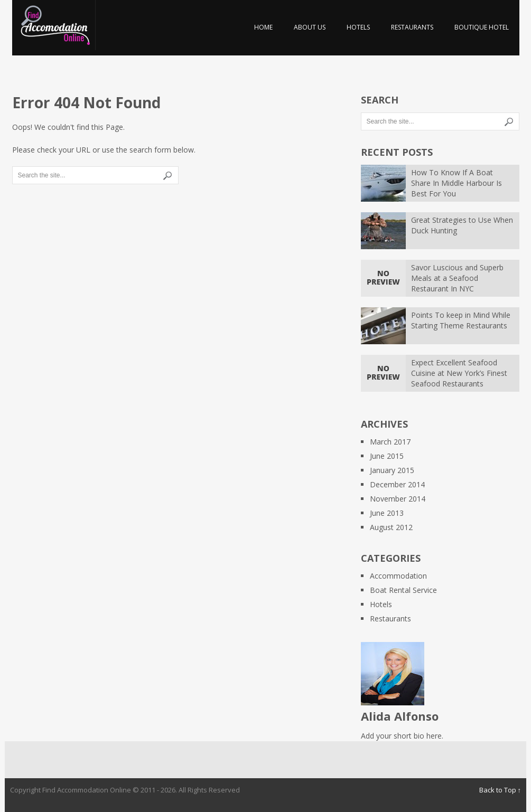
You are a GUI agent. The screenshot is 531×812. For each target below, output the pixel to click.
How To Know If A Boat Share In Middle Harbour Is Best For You (457, 183)
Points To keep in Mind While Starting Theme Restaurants (461, 320)
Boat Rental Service (403, 590)
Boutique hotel (482, 27)
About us (310, 27)
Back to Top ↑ (500, 790)
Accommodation (398, 576)
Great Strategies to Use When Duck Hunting (462, 225)
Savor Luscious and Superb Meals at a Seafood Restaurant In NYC (457, 278)
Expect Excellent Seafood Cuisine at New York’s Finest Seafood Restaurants (459, 373)
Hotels (358, 27)
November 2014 (398, 499)
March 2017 (390, 442)
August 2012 (391, 527)
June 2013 (387, 513)
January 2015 (392, 470)
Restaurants (412, 27)
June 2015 (387, 456)
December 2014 (397, 484)
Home (263, 27)
